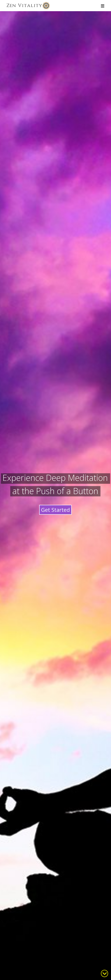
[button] (103, 6)
